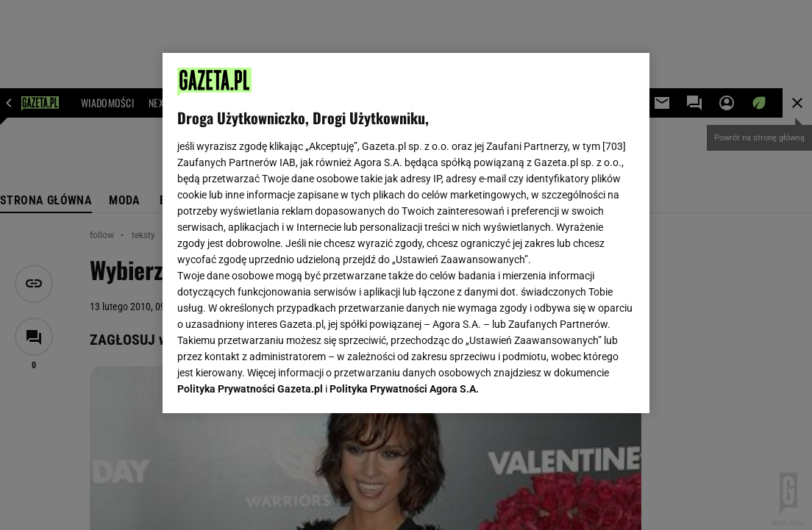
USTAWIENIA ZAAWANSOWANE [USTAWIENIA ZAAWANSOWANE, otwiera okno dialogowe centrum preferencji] (273, 384)
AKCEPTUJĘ (585, 384)
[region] (406, 233)
